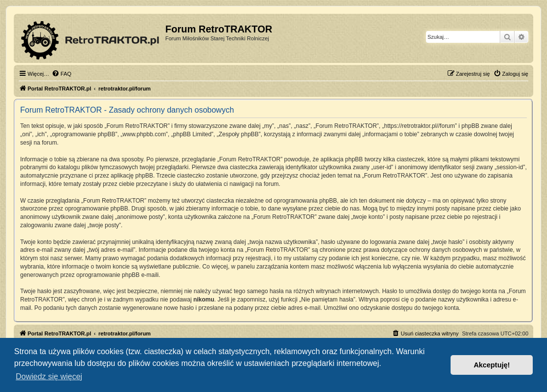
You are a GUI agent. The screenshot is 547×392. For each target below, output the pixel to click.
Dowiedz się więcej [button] (49, 377)
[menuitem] (61, 74)
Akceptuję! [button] (492, 365)
